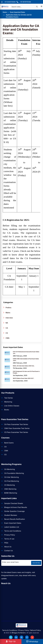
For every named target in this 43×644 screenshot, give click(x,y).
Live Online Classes (12, 406)
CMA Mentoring (10, 489)
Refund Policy (36, 630)
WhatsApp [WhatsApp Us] (32, 642)
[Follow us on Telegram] (21, 637)
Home (5, 12)
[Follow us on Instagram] (32, 637)
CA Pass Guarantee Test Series (16, 424)
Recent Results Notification (15, 519)
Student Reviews (11, 515)
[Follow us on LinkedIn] (16, 637)
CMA (6, 338)
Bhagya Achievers (19, 633)
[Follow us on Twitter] (11, 637)
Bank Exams (9, 443)
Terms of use (9, 539)
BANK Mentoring (11, 493)
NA (6, 323)
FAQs (6, 543)
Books (7, 410)
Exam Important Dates (17, 12)
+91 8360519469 (8, 2)
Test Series (9, 398)
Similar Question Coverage (14, 511)
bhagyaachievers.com (10, 575)
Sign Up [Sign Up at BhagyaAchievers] (11, 641)
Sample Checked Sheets (14, 503)
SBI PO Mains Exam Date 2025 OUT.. (24, 378)
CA (6, 328)
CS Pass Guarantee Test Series (16, 432)
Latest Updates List (12, 527)
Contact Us (9, 551)
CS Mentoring (10, 485)
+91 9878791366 (24, 2)
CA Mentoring (10, 469)
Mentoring (8, 402)
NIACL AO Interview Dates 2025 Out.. (24, 366)
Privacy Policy (10, 535)
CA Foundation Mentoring (14, 473)
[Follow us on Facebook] (27, 637)
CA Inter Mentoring (12, 477)
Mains (7, 313)
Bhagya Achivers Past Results (16, 507)
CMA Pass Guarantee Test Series (17, 428)
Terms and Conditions (13, 531)
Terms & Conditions (10, 630)
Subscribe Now (36, 563)
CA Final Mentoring (12, 481)
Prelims (7, 308)
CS (6, 333)
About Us (8, 547)
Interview (8, 318)
